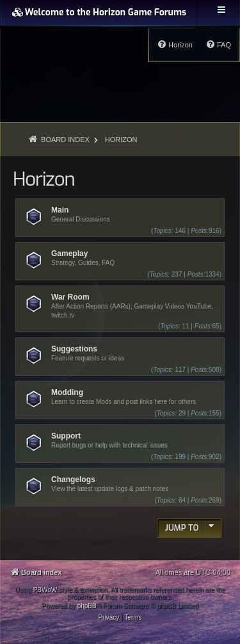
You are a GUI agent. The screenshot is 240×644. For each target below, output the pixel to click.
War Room (70, 297)
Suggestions (74, 349)
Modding (67, 392)
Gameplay (69, 254)
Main (60, 210)
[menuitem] (218, 45)
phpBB (87, 606)
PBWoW (45, 590)
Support (66, 436)
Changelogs (73, 479)
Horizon (44, 179)
